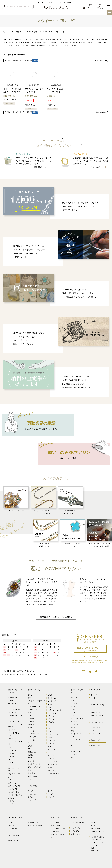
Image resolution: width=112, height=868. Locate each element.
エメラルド (12, 701)
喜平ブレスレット (97, 716)
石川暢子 (31, 722)
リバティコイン (96, 730)
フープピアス (95, 690)
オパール (11, 765)
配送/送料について (34, 823)
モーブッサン (53, 761)
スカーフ (74, 754)
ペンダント (52, 794)
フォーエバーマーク (55, 713)
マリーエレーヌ (53, 740)
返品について (76, 834)
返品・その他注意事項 (36, 825)
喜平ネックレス (96, 713)
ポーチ (73, 742)
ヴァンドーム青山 (34, 707)
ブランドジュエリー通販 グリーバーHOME (17, 32)
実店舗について (96, 825)
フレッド (51, 725)
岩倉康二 (31, 728)
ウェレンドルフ (33, 710)
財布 (73, 731)
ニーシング (52, 701)
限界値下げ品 (95, 745)
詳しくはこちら (40, 167)
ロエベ (73, 713)
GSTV (30, 758)
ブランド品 (55, 823)
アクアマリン (13, 713)
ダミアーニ (52, 695)
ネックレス (32, 794)
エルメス (31, 716)
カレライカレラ (33, 740)
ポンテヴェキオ (53, 734)
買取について (56, 817)
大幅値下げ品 (95, 740)
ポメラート (52, 731)
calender (32, 653)
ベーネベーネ (53, 728)
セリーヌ (74, 722)
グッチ (30, 746)
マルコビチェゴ (53, 752)
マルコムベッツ (53, 755)
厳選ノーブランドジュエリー (44, 32)
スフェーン (12, 780)
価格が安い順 (17, 60)
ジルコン (11, 753)
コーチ (73, 716)
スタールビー (13, 783)
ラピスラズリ (13, 750)
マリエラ (51, 743)
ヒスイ (11, 707)
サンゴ (11, 762)
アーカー (31, 695)
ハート (93, 698)
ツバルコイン (95, 733)
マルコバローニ (53, 749)
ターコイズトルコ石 (15, 795)
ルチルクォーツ (14, 798)
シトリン (11, 801)
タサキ (30, 779)
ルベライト (12, 777)
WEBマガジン (13, 840)
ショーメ (31, 770)
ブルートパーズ (14, 721)
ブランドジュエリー (35, 690)
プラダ (73, 710)
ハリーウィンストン (55, 710)
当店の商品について (78, 831)
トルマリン (12, 747)
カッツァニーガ (33, 734)
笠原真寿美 (32, 752)
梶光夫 (30, 755)
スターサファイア (14, 786)
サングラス (75, 745)
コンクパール (13, 730)
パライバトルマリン (15, 774)
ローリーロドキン (54, 773)
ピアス (30, 797)
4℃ (49, 776)
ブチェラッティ (53, 719)
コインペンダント (97, 722)
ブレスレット (53, 791)
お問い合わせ (95, 828)
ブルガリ (51, 722)
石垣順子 (31, 719)
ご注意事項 (55, 832)
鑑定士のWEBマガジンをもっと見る (56, 617)
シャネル (31, 761)
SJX (30, 713)
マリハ (50, 746)
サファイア (12, 704)
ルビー (11, 759)
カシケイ (31, 731)
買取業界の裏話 (14, 835)
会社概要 (94, 823)
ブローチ (51, 797)
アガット (31, 698)
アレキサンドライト (15, 710)
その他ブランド (76, 725)
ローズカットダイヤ (15, 792)
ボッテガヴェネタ (77, 719)
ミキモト (51, 758)
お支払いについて (14, 823)
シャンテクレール (34, 764)
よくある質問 (13, 828)
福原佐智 (51, 737)
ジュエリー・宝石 (57, 825)
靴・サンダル (76, 752)
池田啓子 (31, 725)
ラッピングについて (78, 828)
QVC (30, 749)
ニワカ (50, 704)
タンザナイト (13, 789)
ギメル (30, 743)
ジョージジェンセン (35, 767)
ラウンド (94, 695)
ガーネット (12, 739)
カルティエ (32, 737)
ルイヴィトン (53, 770)
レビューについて (14, 825)
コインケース (76, 739)
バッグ (73, 728)
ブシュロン (52, 716)
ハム (50, 707)
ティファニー (53, 698)
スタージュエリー (34, 776)
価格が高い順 (27, 60)
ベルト (73, 748)
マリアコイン (95, 727)
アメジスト (12, 756)
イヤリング (32, 800)
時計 (73, 757)
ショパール (32, 773)
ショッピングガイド (15, 817)
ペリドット (12, 804)
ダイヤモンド (13, 698)
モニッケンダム (53, 764)
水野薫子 (51, 767)
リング (30, 791)
